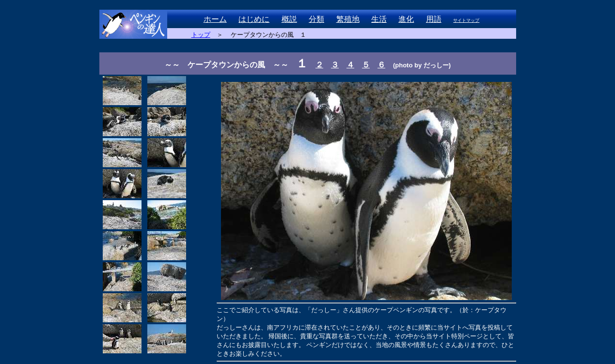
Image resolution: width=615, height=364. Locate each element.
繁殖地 (348, 19)
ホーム (215, 19)
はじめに (254, 19)
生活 (379, 19)
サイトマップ (466, 20)
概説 (289, 19)
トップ (201, 35)
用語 (434, 19)
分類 (316, 19)
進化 (406, 19)
